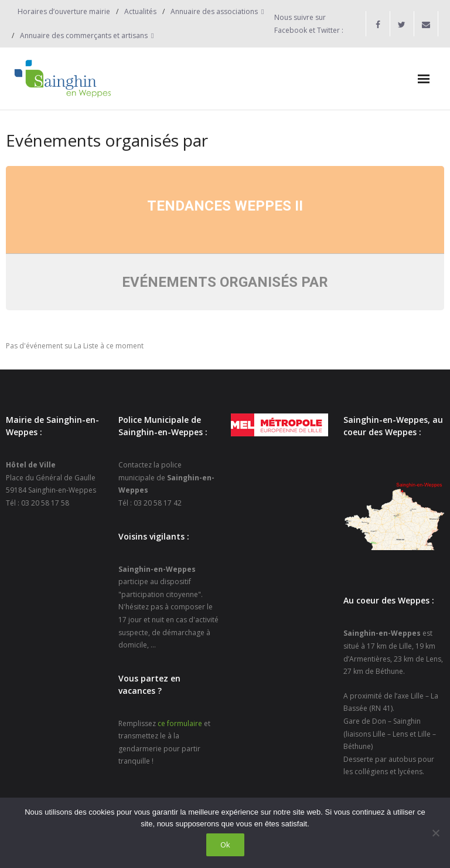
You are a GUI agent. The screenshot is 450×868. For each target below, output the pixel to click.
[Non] (435, 833)
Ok (225, 845)
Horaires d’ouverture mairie (64, 11)
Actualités (140, 11)
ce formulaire (180, 723)
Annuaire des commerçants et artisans (84, 35)
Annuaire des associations (214, 11)
